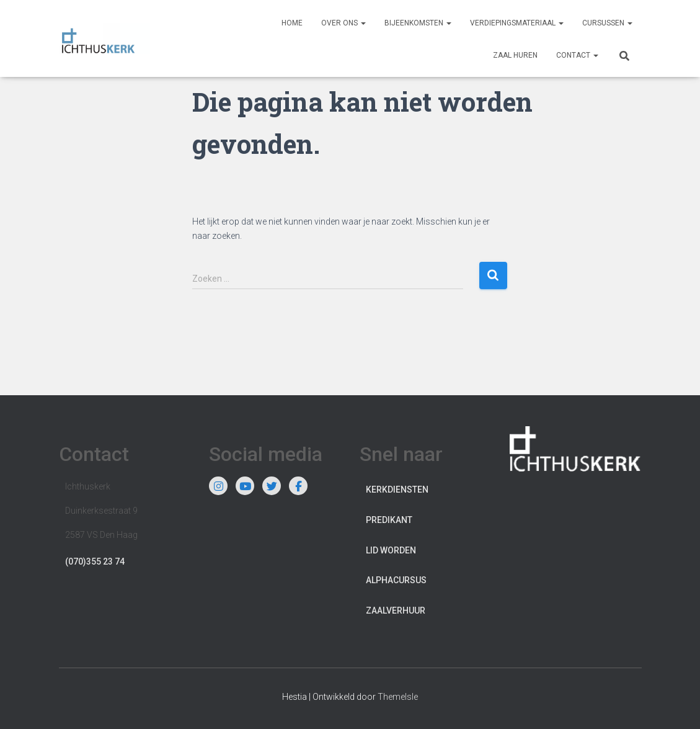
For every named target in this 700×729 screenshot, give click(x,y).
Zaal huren (515, 55)
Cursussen (607, 23)
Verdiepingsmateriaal (517, 23)
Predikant (389, 520)
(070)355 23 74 (95, 561)
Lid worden (391, 550)
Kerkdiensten (397, 490)
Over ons (343, 23)
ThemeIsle (398, 697)
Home (292, 23)
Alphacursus (396, 580)
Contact (577, 55)
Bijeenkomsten (418, 23)
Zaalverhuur (396, 610)
